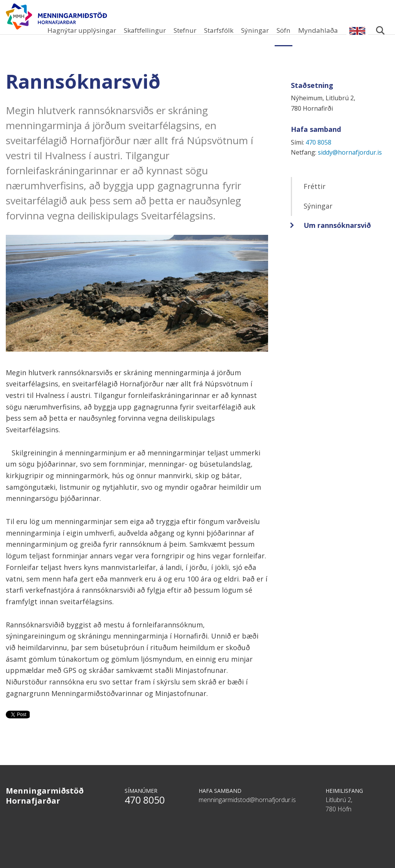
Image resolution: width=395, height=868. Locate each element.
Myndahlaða (318, 30)
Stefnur (185, 30)
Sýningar (255, 30)
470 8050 (145, 811)
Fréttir (315, 198)
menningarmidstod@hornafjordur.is (247, 811)
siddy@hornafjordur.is (350, 164)
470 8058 (318, 154)
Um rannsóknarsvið (337, 237)
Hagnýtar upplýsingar (82, 30)
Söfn (284, 30)
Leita (380, 35)
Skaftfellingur (145, 30)
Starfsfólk (219, 30)
